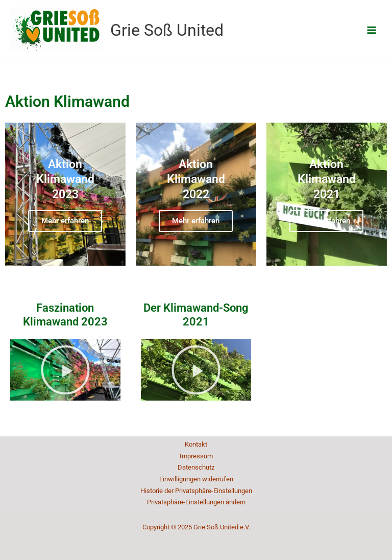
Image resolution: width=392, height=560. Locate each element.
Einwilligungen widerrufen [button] (196, 479)
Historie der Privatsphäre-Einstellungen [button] (196, 491)
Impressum (196, 456)
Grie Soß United (167, 30)
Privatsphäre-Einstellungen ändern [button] (196, 502)
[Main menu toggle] (372, 30)
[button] (65, 370)
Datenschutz (196, 467)
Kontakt (196, 444)
